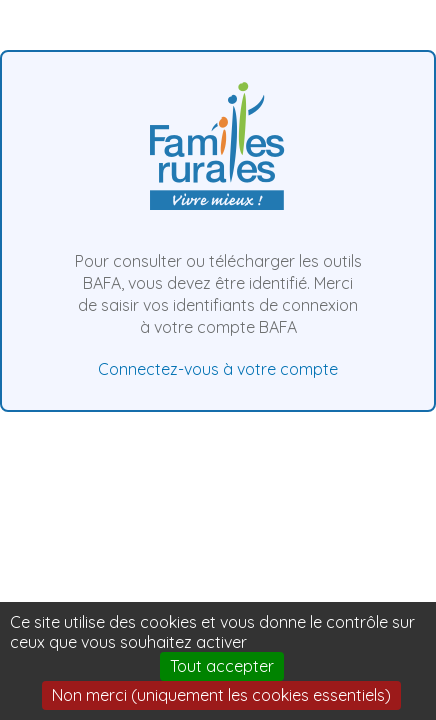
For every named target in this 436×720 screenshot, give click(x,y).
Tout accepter (222, 666)
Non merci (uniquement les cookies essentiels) (221, 695)
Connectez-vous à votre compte (218, 369)
